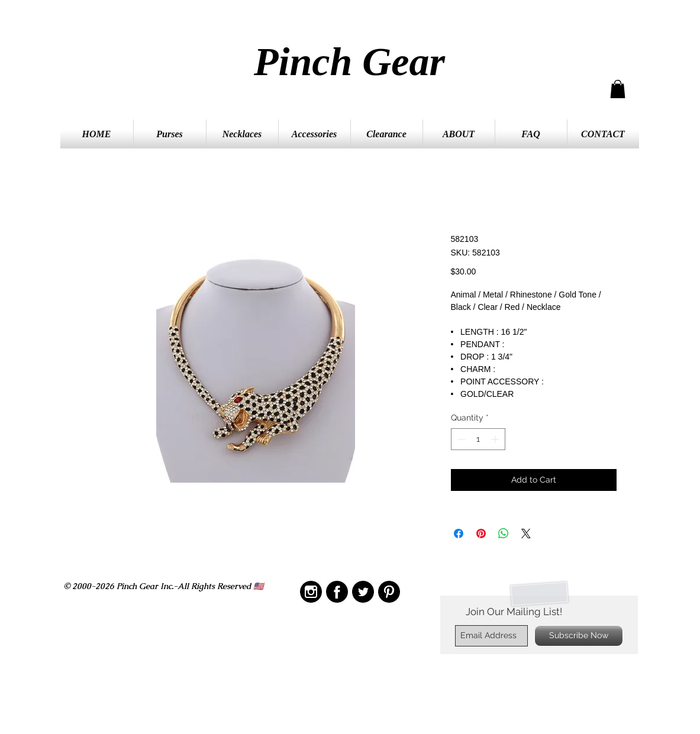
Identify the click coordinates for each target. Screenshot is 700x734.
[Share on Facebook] (459, 533)
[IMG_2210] (311, 592)
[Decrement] (460, 439)
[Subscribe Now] (579, 636)
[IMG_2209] (389, 592)
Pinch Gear (349, 62)
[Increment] (496, 439)
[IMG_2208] (337, 592)
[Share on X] (526, 533)
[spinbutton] (478, 439)
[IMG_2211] (363, 592)
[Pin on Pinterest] (481, 533)
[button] (618, 89)
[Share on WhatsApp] (504, 533)
